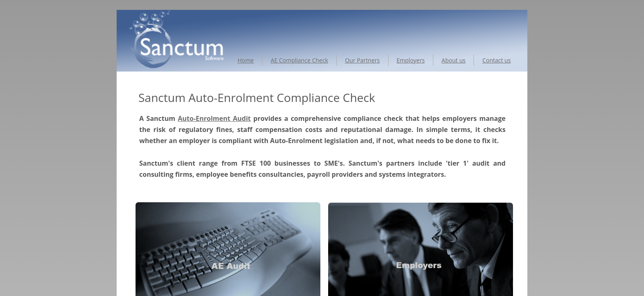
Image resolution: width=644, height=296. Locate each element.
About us (453, 60)
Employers (411, 60)
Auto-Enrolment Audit (214, 118)
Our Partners (362, 60)
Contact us (496, 60)
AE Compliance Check (299, 60)
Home (246, 60)
